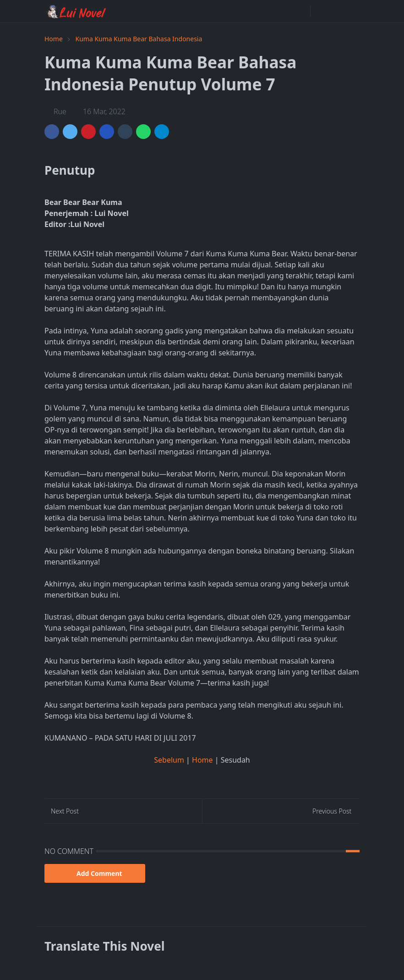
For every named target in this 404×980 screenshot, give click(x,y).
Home (203, 760)
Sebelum (170, 760)
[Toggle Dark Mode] (320, 11)
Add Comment (95, 873)
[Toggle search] (336, 11)
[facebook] (301, 11)
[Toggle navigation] (352, 11)
